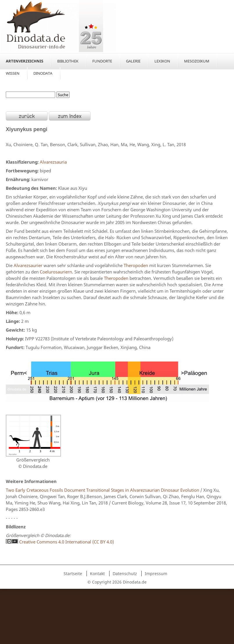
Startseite (73, 574)
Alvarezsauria (53, 162)
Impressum (156, 574)
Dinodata (43, 73)
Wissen (13, 73)
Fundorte (102, 61)
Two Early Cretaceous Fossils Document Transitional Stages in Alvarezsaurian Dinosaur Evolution (102, 490)
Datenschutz (125, 574)
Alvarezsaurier (28, 265)
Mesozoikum (197, 61)
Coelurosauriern (56, 272)
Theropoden (136, 265)
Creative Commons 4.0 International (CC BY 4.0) (60, 542)
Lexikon (162, 61)
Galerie (133, 61)
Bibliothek (68, 61)
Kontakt (97, 574)
